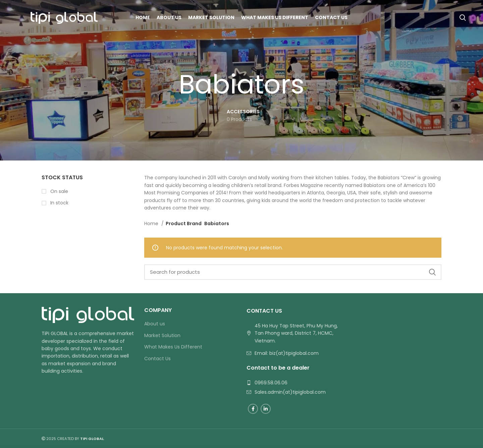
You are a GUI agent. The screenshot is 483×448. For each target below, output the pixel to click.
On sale (59, 191)
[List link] (293, 353)
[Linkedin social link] (266, 409)
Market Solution (162, 336)
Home (152, 223)
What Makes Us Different (173, 347)
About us (155, 324)
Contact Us (157, 359)
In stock (59, 203)
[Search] (463, 18)
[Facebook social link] (253, 409)
